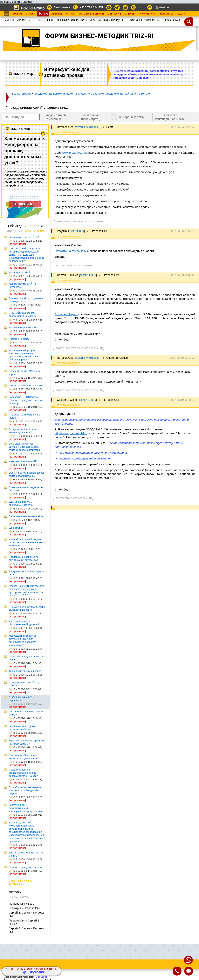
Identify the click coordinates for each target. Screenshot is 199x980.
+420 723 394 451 (91, 7)
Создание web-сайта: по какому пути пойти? (23, 431)
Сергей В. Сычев (68, 275)
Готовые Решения (91, 14)
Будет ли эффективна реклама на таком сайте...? (27, 742)
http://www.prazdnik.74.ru (71, 433)
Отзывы (130, 14)
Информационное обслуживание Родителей (24, 623)
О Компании (148, 14)
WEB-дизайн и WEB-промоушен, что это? (21, 503)
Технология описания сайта (25, 671)
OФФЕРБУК (173, 20)
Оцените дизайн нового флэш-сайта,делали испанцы (27, 474)
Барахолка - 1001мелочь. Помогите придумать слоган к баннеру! (26, 400)
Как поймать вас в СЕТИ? (24, 237)
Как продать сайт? (19, 272)
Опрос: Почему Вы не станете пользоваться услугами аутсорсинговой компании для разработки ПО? (26, 591)
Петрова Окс (65, 127)
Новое (18, 14)
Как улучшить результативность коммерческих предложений (25, 808)
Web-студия (16, 528)
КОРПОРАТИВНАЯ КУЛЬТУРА (76, 20)
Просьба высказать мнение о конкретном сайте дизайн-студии (26, 790)
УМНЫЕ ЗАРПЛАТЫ (17, 20)
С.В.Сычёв (42, 977)
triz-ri (141, 7)
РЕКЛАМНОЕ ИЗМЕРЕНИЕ (144, 20)
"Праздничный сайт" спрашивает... (21, 699)
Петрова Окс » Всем (22, 904)
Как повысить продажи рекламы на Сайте (22, 728)
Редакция (63, 231)
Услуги (70, 14)
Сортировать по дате (34, 231)
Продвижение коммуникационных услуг (61, 94)
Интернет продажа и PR (23, 461)
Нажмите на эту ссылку (70, 251)
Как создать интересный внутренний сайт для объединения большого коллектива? (23, 640)
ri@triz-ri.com (163, 7)
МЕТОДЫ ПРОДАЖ (111, 20)
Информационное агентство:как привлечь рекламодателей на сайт (23, 773)
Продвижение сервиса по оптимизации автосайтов (24, 558)
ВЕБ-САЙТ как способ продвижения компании (23, 314)
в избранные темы (132, 117)
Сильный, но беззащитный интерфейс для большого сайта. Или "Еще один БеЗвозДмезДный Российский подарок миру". (26, 255)
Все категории (21, 94)
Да (25, 973)
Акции (181, 14)
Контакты (166, 14)
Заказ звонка (62, 7)
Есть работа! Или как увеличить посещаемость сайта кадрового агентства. (25, 447)
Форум (43, 14)
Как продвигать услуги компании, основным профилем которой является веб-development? (25, 355)
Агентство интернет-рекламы (26, 386)
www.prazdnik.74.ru (75, 153)
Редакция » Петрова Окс (24, 908)
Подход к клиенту (19, 339)
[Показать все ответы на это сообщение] (78, 221)
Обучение (114, 14)
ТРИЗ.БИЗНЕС (44, 20)
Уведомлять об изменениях (56, 117)
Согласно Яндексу (67, 314)
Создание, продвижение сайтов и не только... (122, 94)
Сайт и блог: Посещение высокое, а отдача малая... (24, 757)
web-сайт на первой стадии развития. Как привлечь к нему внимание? (27, 542)
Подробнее (37, 973)
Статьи (30, 14)
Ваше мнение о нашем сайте (26, 516)
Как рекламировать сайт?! (24, 327)
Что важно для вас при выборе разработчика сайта (27, 608)
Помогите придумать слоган (25, 867)
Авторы (57, 14)
